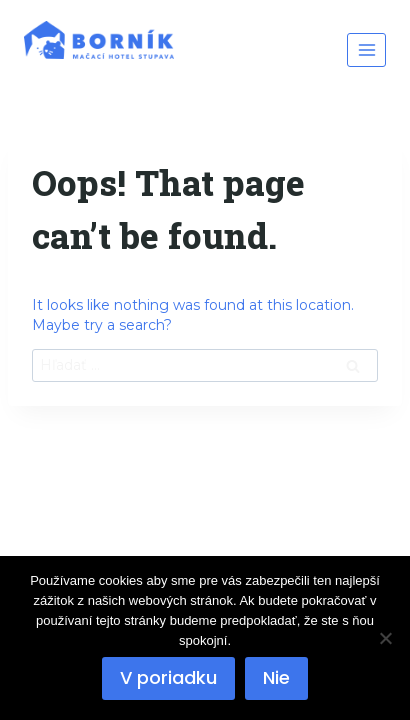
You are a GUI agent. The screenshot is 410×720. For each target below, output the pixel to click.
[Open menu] (366, 49)
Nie (276, 677)
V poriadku (168, 677)
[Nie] (385, 638)
